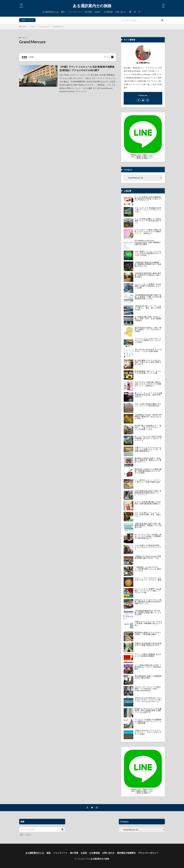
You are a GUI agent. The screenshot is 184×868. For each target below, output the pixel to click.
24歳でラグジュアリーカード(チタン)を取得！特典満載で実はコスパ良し (148, 623)
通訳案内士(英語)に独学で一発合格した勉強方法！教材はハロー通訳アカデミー (148, 460)
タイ (38, 20)
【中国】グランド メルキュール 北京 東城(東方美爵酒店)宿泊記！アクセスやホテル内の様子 (87, 68)
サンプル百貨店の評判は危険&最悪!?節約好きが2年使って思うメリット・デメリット (148, 199)
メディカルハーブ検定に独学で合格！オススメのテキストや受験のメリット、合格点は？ (148, 231)
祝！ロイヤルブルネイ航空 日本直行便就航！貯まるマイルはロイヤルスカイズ (148, 438)
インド (44, 20)
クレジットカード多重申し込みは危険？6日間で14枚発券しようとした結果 (148, 286)
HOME (24, 27)
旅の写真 (88, 12)
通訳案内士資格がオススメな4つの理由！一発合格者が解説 (148, 633)
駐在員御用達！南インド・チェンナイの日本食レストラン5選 (148, 372)
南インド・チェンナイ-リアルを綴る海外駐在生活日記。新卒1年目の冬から (148, 395)
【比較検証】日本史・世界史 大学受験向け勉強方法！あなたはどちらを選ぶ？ (148, 417)
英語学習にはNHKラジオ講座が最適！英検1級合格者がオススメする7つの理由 (148, 471)
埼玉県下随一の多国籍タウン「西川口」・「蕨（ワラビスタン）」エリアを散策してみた (148, 427)
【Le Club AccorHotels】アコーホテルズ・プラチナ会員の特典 (148, 350)
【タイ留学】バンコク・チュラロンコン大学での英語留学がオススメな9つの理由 (148, 253)
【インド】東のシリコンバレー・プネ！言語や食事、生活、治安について (148, 514)
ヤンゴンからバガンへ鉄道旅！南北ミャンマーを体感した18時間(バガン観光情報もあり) (148, 536)
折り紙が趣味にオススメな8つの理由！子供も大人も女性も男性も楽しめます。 (148, 362)
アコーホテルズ (44, 27)
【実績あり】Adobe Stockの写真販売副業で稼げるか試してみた (148, 557)
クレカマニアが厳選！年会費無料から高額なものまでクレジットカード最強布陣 (148, 721)
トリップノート (75, 12)
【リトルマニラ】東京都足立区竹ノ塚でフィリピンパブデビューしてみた (148, 210)
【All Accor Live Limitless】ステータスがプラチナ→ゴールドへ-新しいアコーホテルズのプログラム (148, 700)
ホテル (32, 27)
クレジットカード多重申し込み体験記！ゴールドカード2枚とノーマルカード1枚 (148, 591)
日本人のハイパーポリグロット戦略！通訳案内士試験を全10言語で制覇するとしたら (148, 602)
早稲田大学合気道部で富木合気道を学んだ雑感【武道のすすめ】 (148, 644)
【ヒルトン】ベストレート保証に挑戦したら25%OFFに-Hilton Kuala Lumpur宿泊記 (148, 689)
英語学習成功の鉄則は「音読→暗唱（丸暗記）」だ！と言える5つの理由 (148, 329)
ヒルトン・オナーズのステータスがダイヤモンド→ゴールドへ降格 (148, 579)
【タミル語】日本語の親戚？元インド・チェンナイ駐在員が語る (148, 405)
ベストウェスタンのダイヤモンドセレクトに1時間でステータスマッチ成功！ (148, 340)
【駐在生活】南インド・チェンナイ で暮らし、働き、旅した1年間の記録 (148, 308)
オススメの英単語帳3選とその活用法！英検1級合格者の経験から (148, 503)
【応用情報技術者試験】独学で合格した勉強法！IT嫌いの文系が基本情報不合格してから (148, 297)
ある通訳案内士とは (50, 12)
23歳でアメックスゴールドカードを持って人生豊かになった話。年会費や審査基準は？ (148, 449)
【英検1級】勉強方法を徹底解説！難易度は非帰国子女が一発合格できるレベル (148, 264)
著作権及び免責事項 (126, 853)
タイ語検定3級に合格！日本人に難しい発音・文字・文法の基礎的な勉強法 (148, 319)
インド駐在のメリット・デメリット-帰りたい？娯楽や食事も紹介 (148, 481)
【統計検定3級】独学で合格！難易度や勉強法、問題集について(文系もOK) (148, 525)
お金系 (97, 12)
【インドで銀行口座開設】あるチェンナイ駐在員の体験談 (148, 655)
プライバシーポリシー (148, 853)
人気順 (31, 57)
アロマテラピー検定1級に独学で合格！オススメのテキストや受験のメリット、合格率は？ (148, 384)
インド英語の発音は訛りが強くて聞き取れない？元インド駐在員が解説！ (148, 667)
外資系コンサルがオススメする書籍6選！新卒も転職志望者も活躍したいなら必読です (148, 710)
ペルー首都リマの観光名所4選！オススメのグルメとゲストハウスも (148, 547)
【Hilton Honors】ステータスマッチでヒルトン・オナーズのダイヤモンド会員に (148, 732)
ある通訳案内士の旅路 (92, 6)
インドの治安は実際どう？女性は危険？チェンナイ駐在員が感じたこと (148, 221)
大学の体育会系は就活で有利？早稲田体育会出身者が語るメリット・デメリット (148, 493)
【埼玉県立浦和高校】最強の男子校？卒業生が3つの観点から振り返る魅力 (148, 275)
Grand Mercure (58, 27)
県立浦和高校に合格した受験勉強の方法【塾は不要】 (148, 677)
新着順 (24, 57)
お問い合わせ (120, 12)
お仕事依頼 (108, 12)
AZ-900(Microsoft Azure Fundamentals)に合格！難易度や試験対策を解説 (148, 242)
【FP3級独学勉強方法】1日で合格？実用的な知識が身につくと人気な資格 (148, 612)
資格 (63, 12)
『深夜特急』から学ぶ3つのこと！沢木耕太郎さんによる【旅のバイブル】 (148, 569)
